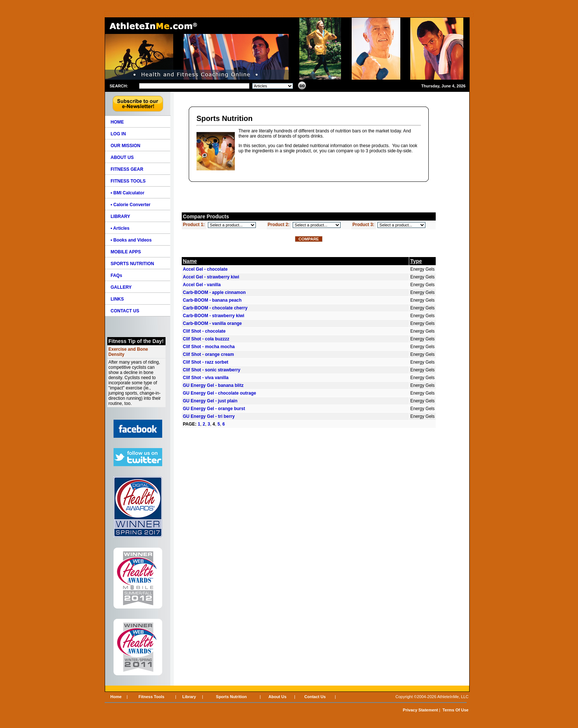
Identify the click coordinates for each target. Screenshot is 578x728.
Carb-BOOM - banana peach (212, 300)
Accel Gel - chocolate (205, 269)
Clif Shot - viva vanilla (206, 378)
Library (189, 697)
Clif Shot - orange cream (208, 354)
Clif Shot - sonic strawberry (212, 370)
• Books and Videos (131, 240)
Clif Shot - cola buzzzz (206, 339)
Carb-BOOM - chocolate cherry (215, 308)
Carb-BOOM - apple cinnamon (214, 292)
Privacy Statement (420, 710)
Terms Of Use (455, 710)
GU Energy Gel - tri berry (209, 416)
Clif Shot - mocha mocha (209, 347)
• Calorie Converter (130, 205)
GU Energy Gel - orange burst (214, 409)
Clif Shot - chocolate (204, 331)
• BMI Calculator (128, 193)
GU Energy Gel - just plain (210, 401)
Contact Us (315, 697)
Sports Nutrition (231, 697)
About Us (277, 697)
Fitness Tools (152, 697)
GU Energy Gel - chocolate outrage (220, 393)
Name (190, 261)
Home (116, 697)
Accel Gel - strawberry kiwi (211, 277)
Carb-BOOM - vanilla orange (212, 323)
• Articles (120, 228)
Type (416, 261)
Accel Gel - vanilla (202, 285)
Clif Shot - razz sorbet (206, 362)
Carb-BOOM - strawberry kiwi (214, 316)
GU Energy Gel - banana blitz (213, 385)
